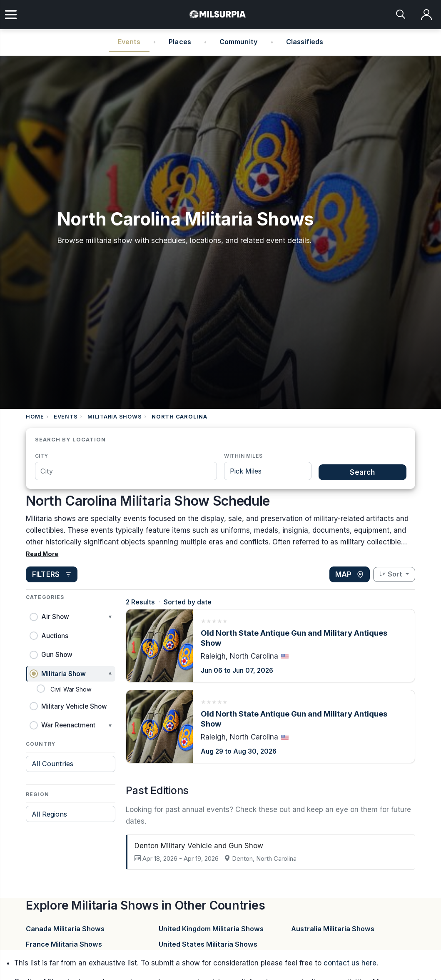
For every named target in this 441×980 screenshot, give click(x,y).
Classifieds (305, 42)
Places (180, 42)
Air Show (55, 617)
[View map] (350, 574)
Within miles (243, 456)
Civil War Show (71, 689)
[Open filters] (52, 574)
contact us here (350, 963)
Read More (42, 554)
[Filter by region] (71, 814)
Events (129, 42)
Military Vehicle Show (74, 706)
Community (239, 42)
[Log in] (427, 15)
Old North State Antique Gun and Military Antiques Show (294, 638)
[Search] (401, 15)
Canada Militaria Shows (65, 929)
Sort (392, 574)
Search (362, 472)
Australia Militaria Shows (333, 929)
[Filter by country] (71, 764)
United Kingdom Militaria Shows (211, 929)
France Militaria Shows (64, 944)
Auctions (55, 636)
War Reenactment (68, 725)
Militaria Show (64, 674)
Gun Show (57, 655)
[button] (71, 617)
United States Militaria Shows (208, 944)
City (42, 456)
